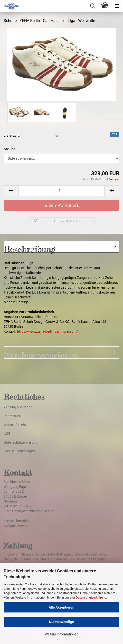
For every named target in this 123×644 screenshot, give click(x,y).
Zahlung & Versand (18, 407)
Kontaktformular (16, 521)
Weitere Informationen (62, 634)
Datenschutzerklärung (91, 597)
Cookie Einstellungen (19, 451)
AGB (7, 434)
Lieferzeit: (12, 135)
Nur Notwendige (61, 622)
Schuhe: (10, 149)
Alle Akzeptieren (61, 607)
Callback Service (16, 526)
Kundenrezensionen (41, 355)
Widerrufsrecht (15, 425)
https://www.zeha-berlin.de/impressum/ (47, 331)
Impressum (12, 416)
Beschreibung (29, 249)
